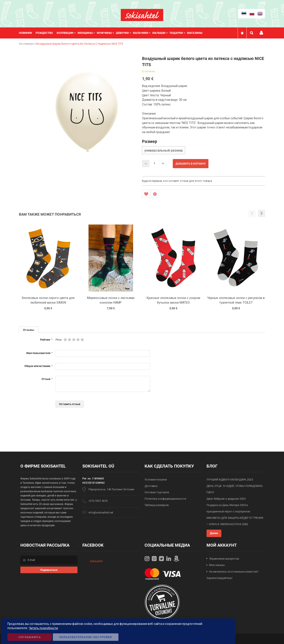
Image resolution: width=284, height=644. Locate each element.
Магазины (195, 33)
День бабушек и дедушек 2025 (226, 499)
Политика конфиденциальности (165, 499)
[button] (262, 213)
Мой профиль (261, 33)
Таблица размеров (157, 505)
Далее (214, 533)
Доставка (151, 486)
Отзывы (29, 330)
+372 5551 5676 (98, 501)
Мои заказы (217, 565)
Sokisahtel (96, 561)
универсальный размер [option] (164, 150)
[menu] (113, 33)
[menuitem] (27, 33)
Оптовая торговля (157, 492)
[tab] (29, 330)
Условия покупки (156, 480)
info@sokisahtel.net (101, 512)
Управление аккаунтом (224, 559)
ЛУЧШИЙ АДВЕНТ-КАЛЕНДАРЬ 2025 (230, 480)
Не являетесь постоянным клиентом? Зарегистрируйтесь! (233, 575)
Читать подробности (43, 628)
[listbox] (204, 151)
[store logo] (142, 15)
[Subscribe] (49, 570)
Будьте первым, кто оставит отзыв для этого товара (177, 181)
